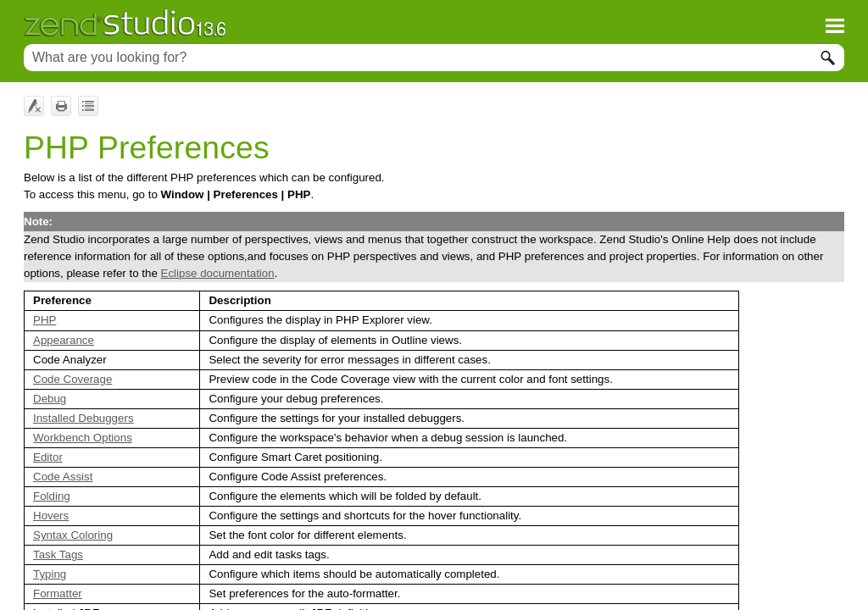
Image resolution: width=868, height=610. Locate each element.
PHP (45, 320)
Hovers (51, 516)
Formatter (58, 593)
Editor (48, 457)
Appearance (64, 340)
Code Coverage (72, 379)
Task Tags (58, 555)
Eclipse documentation (218, 273)
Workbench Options (83, 438)
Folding (52, 496)
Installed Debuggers (83, 418)
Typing (50, 574)
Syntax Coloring (73, 535)
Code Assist (63, 477)
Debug (50, 399)
